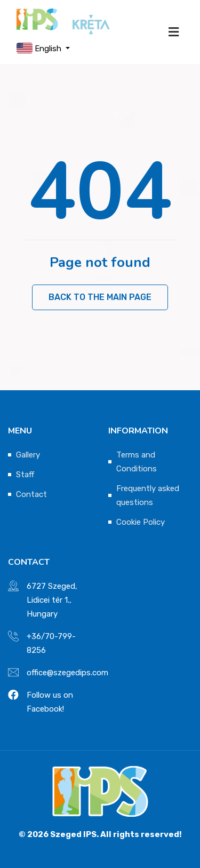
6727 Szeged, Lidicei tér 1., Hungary (52, 600)
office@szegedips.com (67, 673)
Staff (25, 475)
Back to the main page (100, 297)
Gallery (28, 455)
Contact (31, 494)
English (40, 48)
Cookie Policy (141, 522)
